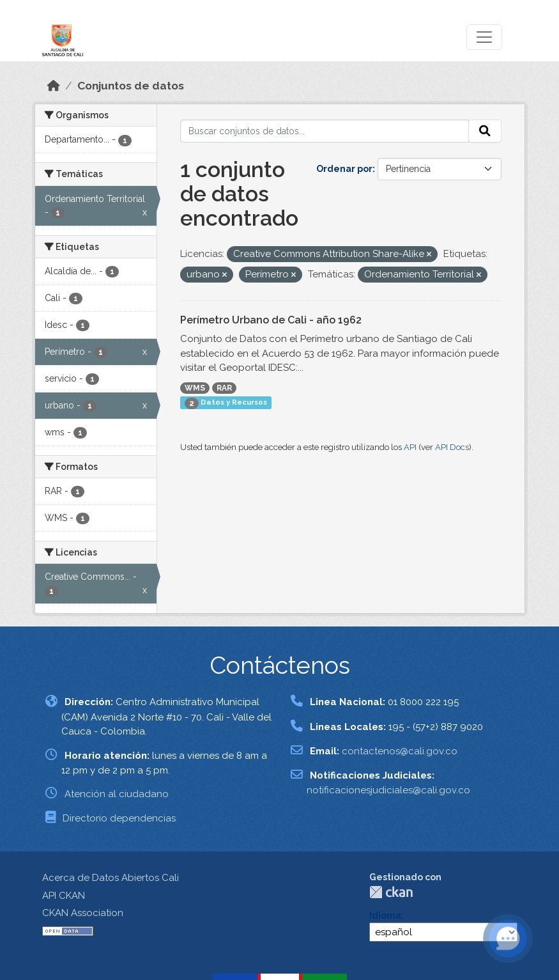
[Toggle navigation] (484, 37)
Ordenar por (344, 169)
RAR (224, 388)
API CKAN (64, 896)
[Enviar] (485, 131)
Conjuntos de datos (131, 86)
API (410, 447)
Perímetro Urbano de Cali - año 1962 (271, 320)
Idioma (385, 915)
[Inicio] (54, 86)
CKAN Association (83, 913)
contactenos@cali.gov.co (400, 751)
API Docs (452, 447)
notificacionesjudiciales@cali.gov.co (388, 790)
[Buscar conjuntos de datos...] (325, 131)
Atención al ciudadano (117, 794)
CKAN (391, 892)
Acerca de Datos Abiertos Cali (111, 878)
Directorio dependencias (119, 818)
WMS (195, 388)
